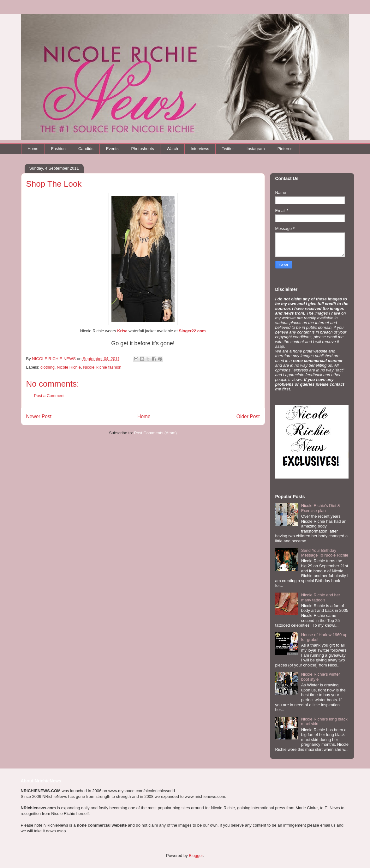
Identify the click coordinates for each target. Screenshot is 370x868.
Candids (86, 149)
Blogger (196, 856)
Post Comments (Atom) (155, 433)
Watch (172, 149)
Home (33, 149)
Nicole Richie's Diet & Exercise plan (321, 508)
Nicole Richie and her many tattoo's (321, 597)
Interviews (200, 149)
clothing (48, 367)
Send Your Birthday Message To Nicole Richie (325, 553)
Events (112, 149)
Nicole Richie (69, 367)
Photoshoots (142, 149)
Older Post (248, 416)
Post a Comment (49, 396)
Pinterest (286, 149)
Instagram (256, 149)
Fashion (58, 149)
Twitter (228, 149)
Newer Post (39, 416)
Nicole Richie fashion (102, 367)
